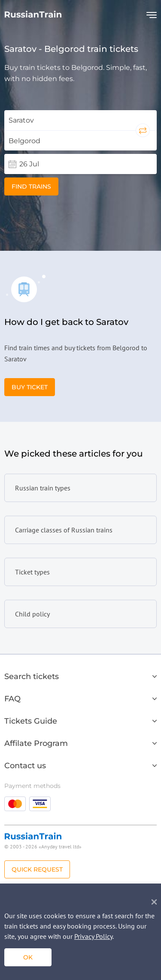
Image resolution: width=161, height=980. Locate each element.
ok (28, 957)
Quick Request (37, 869)
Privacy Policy (93, 936)
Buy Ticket (30, 387)
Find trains (31, 186)
